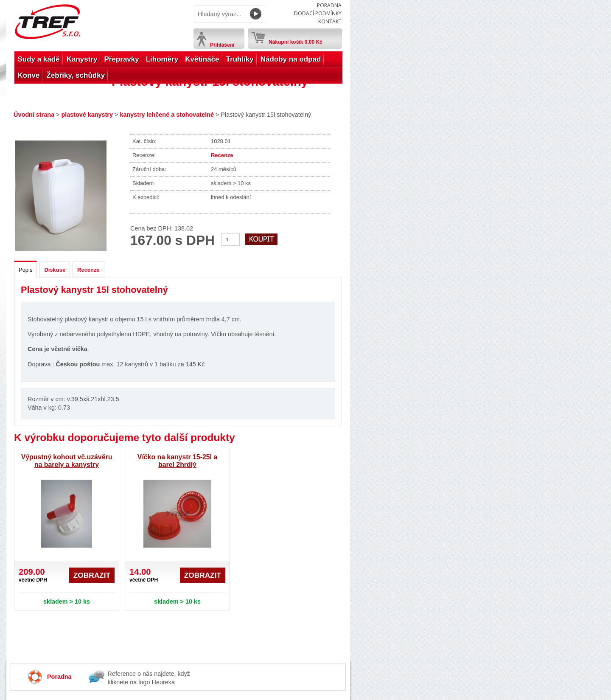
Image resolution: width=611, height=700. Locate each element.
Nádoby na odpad (291, 59)
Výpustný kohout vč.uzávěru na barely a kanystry (67, 461)
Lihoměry (162, 59)
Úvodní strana (34, 115)
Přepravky (121, 59)
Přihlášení (222, 45)
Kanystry (82, 59)
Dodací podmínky (318, 13)
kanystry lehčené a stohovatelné (167, 115)
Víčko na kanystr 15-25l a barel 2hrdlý (177, 461)
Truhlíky (240, 59)
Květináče (202, 59)
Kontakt (330, 21)
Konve (29, 75)
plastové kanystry (87, 115)
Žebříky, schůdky (76, 75)
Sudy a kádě (39, 59)
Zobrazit (92, 575)
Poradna (329, 5)
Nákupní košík (296, 40)
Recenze (222, 155)
